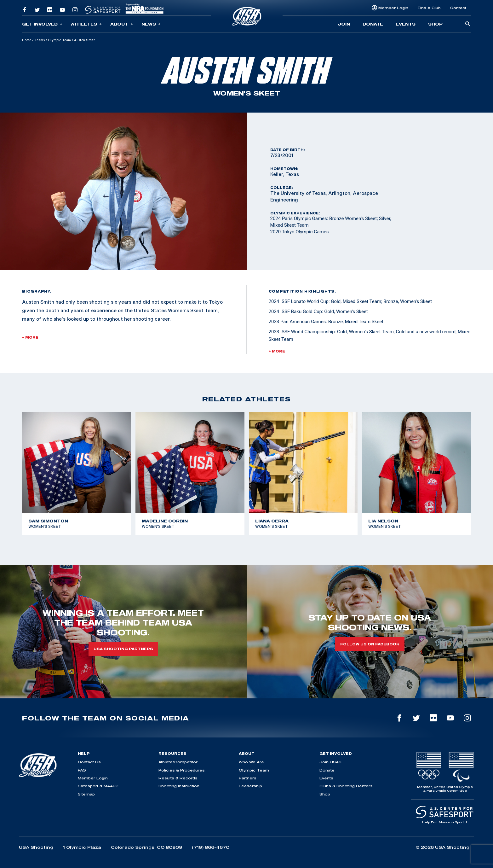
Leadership (250, 786)
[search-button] (468, 24)
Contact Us (89, 762)
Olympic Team (59, 40)
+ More (30, 337)
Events (406, 24)
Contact (458, 8)
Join (344, 24)
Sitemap (86, 794)
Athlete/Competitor (178, 762)
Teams (40, 40)
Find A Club (429, 8)
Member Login (393, 8)
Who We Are (251, 762)
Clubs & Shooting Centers (346, 786)
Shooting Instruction (179, 786)
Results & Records (178, 778)
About (122, 24)
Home (27, 40)
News (151, 24)
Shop (435, 24)
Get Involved (42, 24)
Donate (373, 24)
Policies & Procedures (182, 770)
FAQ (82, 770)
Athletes (86, 24)
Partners (248, 778)
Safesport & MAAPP (98, 786)
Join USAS (330, 762)
